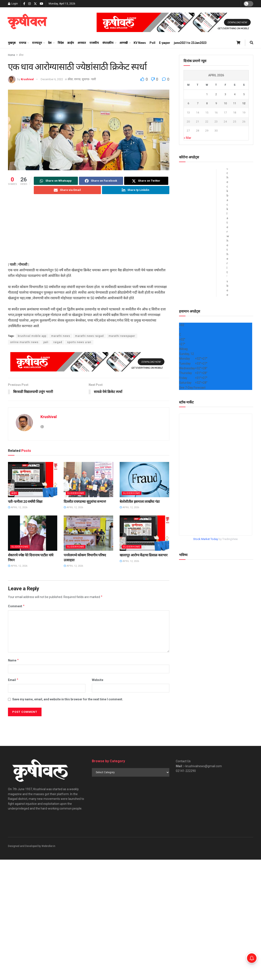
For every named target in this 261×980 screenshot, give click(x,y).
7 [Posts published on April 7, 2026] (198, 103)
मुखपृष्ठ (12, 43)
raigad (58, 342)
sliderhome (76, 493)
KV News (140, 43)
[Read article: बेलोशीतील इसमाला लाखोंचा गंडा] (144, 480)
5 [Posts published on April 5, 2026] (244, 94)
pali (46, 342)
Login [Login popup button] (13, 4)
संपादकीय (108, 43)
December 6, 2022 (52, 79)
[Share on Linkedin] (136, 190)
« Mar (188, 138)
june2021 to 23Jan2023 (190, 43)
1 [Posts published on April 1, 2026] (207, 94)
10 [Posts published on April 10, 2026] (225, 103)
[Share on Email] (67, 190)
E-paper (165, 43)
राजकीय (94, 43)
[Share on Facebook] (101, 181)
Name (14, 661)
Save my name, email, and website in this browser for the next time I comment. (68, 699)
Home (12, 55)
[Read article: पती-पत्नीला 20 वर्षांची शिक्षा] (33, 480)
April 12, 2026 (18, 508)
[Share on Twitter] (146, 181)
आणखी (124, 43)
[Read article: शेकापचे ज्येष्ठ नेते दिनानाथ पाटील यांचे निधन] (33, 533)
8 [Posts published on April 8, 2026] (207, 103)
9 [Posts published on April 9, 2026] (216, 103)
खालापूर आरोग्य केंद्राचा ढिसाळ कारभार (144, 555)
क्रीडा (21, 55)
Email (13, 680)
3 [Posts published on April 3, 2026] (225, 94)
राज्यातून (37, 43)
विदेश (61, 43)
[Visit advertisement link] (175, 22)
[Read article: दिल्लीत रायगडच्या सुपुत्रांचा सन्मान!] (88, 480)
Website (98, 680)
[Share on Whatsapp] (56, 181)
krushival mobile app (32, 336)
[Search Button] (252, 43)
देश (50, 43)
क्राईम (71, 43)
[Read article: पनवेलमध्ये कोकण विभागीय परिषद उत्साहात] (88, 533)
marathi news (61, 336)
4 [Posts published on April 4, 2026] (235, 94)
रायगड (22, 43)
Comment (16, 606)
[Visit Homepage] (27, 22)
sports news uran (79, 342)
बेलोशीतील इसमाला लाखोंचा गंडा (140, 502)
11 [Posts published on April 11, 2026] (235, 103)
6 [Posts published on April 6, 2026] (188, 103)
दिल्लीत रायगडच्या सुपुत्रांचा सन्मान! (85, 502)
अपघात (82, 43)
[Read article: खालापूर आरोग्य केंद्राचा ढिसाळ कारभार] (144, 533)
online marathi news (24, 342)
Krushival (27, 79)
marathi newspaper (122, 336)
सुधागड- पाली (89, 79)
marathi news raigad (89, 336)
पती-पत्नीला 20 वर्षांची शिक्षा (25, 502)
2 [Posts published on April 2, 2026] (216, 94)
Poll (152, 43)
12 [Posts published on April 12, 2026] (244, 103)
